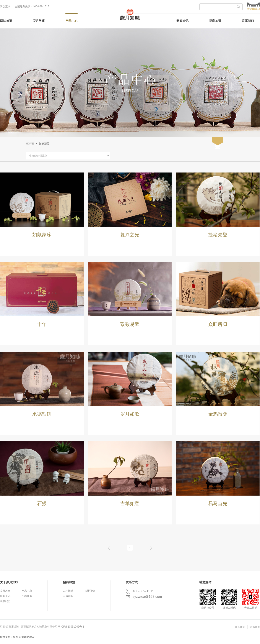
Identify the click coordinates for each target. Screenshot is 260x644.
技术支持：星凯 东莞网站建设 (17, 637)
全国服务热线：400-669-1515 (32, 7)
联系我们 (248, 21)
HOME (30, 144)
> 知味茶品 (42, 144)
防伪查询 (255, 627)
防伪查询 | (7, 7)
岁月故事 (39, 21)
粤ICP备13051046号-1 (71, 627)
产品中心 (71, 21)
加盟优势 (90, 591)
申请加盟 (68, 596)
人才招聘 (68, 591)
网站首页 (6, 21)
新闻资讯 (182, 21)
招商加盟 (215, 21)
